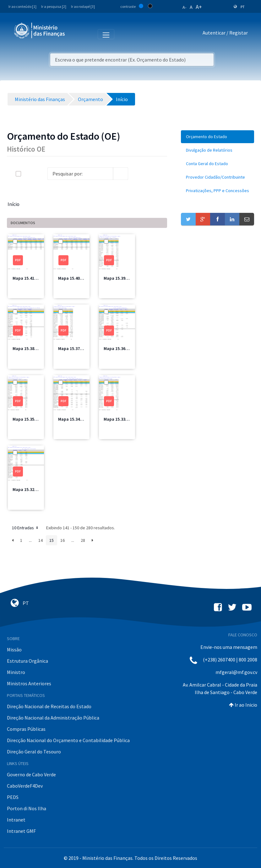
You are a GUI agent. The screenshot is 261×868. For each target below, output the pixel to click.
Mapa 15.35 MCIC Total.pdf (38, 419)
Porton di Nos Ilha (27, 808)
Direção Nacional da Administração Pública (53, 718)
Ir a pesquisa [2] (54, 6)
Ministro (16, 672)
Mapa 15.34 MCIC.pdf (78, 419)
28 (83, 540)
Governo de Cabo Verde (31, 774)
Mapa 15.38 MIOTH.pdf (35, 348)
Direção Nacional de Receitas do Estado (49, 706)
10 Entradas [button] (26, 528)
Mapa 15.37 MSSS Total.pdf (85, 348)
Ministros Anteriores (29, 683)
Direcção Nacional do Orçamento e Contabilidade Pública (68, 740)
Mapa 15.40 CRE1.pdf (78, 278)
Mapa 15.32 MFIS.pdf (33, 489)
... (30, 540)
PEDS (13, 797)
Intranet (16, 820)
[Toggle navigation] (75, 34)
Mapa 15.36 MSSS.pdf (124, 348)
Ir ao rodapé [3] (83, 6)
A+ (199, 7)
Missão (14, 650)
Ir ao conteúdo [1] (22, 6)
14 (41, 540)
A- (185, 7)
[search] (121, 174)
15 (52, 540)
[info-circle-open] (138, 174)
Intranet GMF (21, 831)
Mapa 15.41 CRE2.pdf (33, 278)
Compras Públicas (26, 729)
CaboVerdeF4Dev (25, 786)
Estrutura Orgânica (27, 661)
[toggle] (29, 174)
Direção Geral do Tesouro (34, 752)
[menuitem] (218, 137)
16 (63, 540)
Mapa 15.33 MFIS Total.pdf (129, 419)
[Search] (80, 174)
